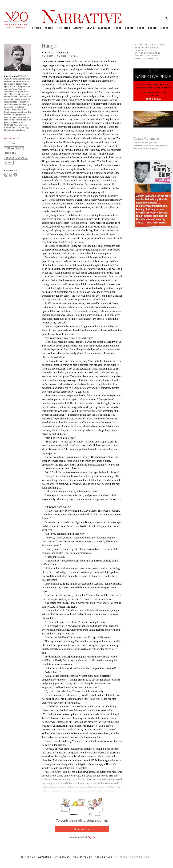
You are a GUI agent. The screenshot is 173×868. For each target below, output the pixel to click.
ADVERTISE (45, 857)
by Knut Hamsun (54, 56)
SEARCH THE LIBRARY (147, 48)
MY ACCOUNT (62, 857)
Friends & (16, 158)
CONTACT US (28, 857)
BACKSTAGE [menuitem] (104, 28)
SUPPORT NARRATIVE (147, 58)
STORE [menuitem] (118, 28)
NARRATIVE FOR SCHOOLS (150, 45)
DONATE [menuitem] (152, 28)
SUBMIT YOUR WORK (147, 56)
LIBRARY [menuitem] (79, 28)
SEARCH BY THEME (146, 50)
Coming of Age (14, 148)
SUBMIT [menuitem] (129, 28)
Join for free (82, 829)
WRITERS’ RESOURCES (148, 53)
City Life (10, 143)
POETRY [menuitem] (49, 28)
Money (9, 163)
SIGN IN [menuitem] (165, 28)
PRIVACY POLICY (82, 857)
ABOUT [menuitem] (141, 28)
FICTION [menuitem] (37, 28)
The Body (11, 153)
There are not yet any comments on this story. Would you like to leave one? (150, 146)
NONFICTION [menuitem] (64, 28)
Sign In (91, 837)
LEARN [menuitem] (90, 28)
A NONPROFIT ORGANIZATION (132, 857)
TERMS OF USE (104, 857)
